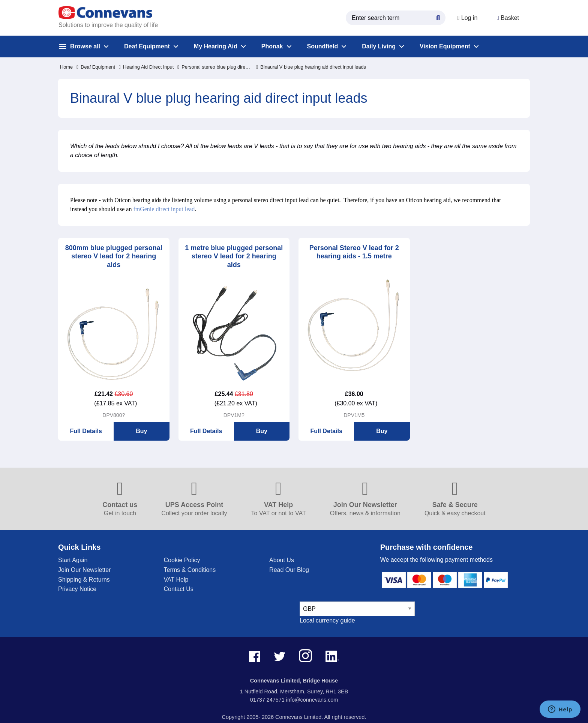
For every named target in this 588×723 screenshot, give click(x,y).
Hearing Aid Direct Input (146, 67)
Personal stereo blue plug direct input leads (215, 67)
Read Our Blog (289, 570)
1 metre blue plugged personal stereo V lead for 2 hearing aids (234, 256)
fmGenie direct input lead (164, 209)
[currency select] (357, 609)
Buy (141, 431)
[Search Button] (435, 17)
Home (66, 67)
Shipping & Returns (84, 580)
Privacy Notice (77, 589)
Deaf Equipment (96, 67)
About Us (282, 560)
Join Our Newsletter (85, 570)
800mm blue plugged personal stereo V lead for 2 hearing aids (114, 256)
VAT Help (176, 580)
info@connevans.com (312, 700)
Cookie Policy (182, 560)
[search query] (392, 18)
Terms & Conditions (190, 570)
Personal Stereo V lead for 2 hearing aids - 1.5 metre (354, 252)
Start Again (73, 560)
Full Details (86, 431)
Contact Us (179, 589)
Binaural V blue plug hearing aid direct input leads (311, 67)
